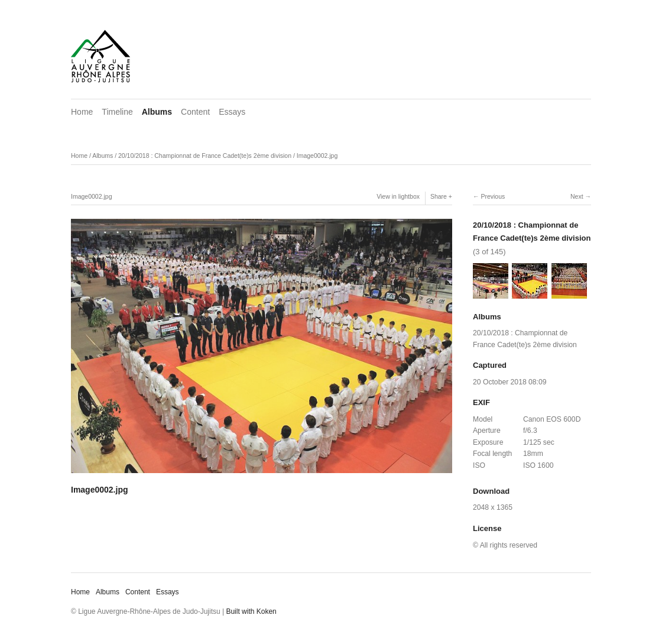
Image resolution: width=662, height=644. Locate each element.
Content (195, 112)
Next (577, 196)
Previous (493, 196)
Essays (232, 112)
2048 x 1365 (493, 507)
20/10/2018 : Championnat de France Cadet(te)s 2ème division (205, 156)
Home (82, 112)
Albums (157, 112)
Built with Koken (251, 611)
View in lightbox (398, 196)
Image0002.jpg (317, 156)
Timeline (117, 112)
